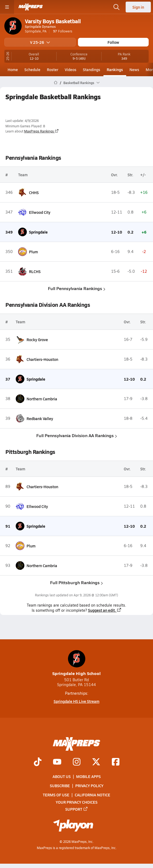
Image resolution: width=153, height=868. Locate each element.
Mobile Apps (88, 776)
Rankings (115, 69)
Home (13, 69)
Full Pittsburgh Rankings (76, 582)
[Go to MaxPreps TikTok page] (38, 762)
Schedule (32, 69)
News (134, 69)
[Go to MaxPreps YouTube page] (57, 762)
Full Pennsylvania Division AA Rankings (77, 435)
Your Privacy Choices (77, 802)
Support (77, 809)
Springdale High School (76, 663)
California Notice (92, 795)
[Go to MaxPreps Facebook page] (116, 762)
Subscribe (60, 786)
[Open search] (116, 7)
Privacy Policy (89, 786)
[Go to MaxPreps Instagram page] (77, 762)
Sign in (138, 7)
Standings (92, 69)
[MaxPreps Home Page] (56, 83)
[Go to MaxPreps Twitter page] (96, 762)
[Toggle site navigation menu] (7, 7)
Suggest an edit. (105, 610)
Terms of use (56, 795)
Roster (53, 69)
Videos (71, 69)
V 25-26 (40, 42)
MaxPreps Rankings (41, 131)
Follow (113, 42)
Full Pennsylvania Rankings (77, 288)
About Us (62, 776)
